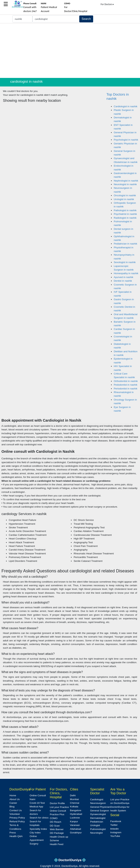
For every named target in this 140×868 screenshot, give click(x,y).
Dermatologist (98, 818)
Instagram (116, 832)
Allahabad (75, 829)
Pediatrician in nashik (125, 244)
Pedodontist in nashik (126, 385)
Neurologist (96, 833)
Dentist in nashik (123, 281)
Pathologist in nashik (125, 210)
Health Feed (57, 844)
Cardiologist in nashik (126, 106)
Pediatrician (97, 822)
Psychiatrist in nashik (125, 214)
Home (13, 795)
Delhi (73, 795)
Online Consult (38, 795)
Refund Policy (17, 821)
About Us (15, 799)
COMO (54, 818)
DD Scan (55, 826)
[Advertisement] (70, 51)
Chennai (75, 803)
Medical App (36, 807)
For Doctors (107, 4)
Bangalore (76, 810)
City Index (35, 833)
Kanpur (74, 821)
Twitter (114, 825)
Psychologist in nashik (126, 140)
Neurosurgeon (98, 803)
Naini (33, 799)
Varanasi (75, 825)
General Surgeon (100, 811)
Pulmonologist (98, 829)
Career (13, 803)
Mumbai (74, 799)
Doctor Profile (57, 803)
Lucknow (75, 818)
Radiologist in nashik (125, 218)
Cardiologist (97, 799)
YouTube (115, 836)
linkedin (114, 829)
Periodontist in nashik (126, 389)
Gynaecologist (98, 814)
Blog (12, 807)
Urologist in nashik (124, 199)
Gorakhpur (76, 833)
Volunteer (15, 814)
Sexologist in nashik (125, 262)
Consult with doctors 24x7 (30, 7)
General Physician (100, 807)
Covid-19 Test (37, 803)
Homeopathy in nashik (126, 273)
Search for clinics (39, 818)
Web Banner (57, 829)
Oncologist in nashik (125, 195)
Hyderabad (76, 814)
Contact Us (16, 810)
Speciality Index (38, 829)
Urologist (95, 825)
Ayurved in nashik (124, 277)
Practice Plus (57, 814)
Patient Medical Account (49, 7)
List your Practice (59, 807)
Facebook (116, 821)
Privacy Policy (17, 818)
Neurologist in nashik (125, 184)
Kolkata (74, 807)
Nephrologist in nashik (126, 181)
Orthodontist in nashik (126, 381)
